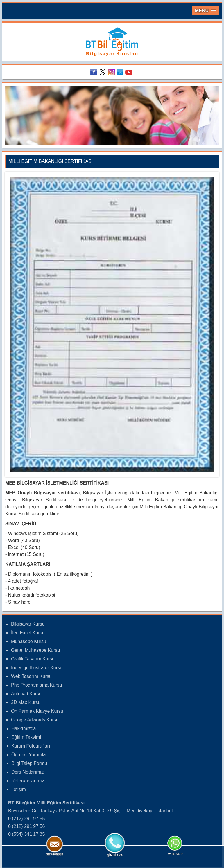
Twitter (103, 72)
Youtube (130, 72)
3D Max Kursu (26, 702)
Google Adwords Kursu (35, 720)
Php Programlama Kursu (36, 685)
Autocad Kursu (26, 694)
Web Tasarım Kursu (31, 676)
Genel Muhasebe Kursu (35, 650)
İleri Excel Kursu (28, 633)
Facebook (95, 72)
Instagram (112, 72)
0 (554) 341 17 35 (26, 834)
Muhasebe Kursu (29, 641)
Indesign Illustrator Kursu (37, 668)
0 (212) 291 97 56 (26, 826)
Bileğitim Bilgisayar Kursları (112, 42)
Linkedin (121, 72)
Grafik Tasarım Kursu (33, 659)
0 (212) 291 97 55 (26, 819)
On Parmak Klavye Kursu (37, 711)
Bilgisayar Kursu (28, 624)
